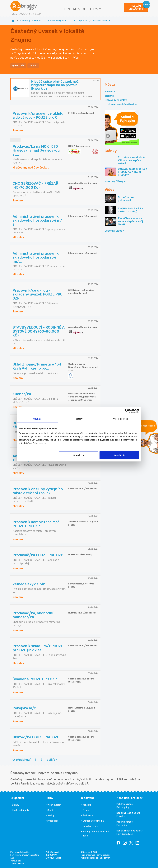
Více (76, 58)
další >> (52, 760)
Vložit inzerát (54, 805)
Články (16, 805)
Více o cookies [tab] (121, 419)
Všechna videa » (115, 231)
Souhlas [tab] (37, 419)
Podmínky (88, 815)
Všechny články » (115, 181)
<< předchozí (21, 760)
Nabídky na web (91, 826)
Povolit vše (119, 455)
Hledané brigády (21, 810)
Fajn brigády (123, 807)
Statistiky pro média (93, 821)
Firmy (96, 9)
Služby (51, 815)
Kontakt (87, 805)
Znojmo (109, 96)
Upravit (79, 455)
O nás (86, 810)
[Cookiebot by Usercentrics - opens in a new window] (127, 411)
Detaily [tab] (79, 419)
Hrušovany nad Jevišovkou (121, 104)
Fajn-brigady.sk (125, 834)
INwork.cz (121, 816)
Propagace (53, 821)
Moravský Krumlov (116, 100)
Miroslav (110, 92)
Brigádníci (74, 9)
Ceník (50, 810)
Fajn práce (122, 825)
